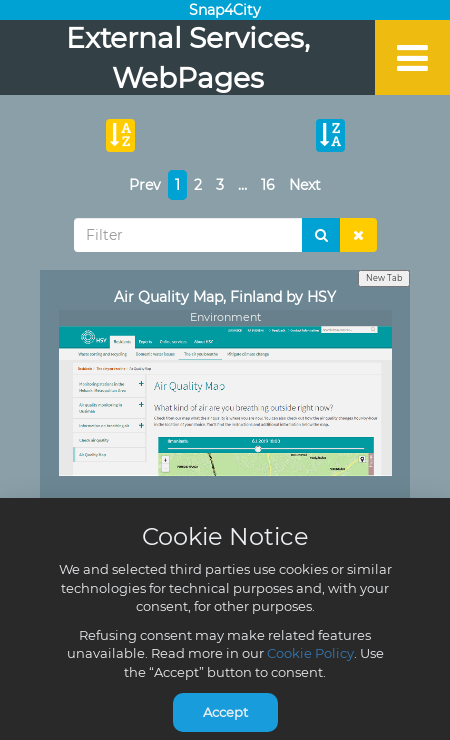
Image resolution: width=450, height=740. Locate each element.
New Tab (384, 278)
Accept (225, 712)
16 (268, 185)
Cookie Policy (310, 653)
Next (305, 185)
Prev (145, 185)
